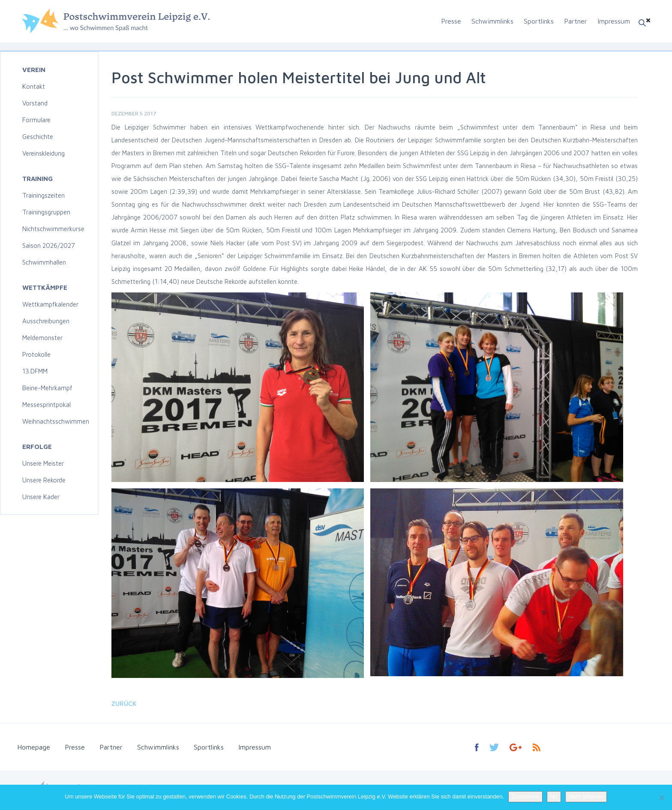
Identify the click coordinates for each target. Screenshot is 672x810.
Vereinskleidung (43, 153)
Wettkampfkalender (50, 304)
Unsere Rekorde (44, 480)
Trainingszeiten (43, 195)
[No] (661, 798)
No (554, 796)
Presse (451, 21)
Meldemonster (42, 338)
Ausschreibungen (46, 321)
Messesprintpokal (46, 405)
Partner (576, 21)
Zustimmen (525, 796)
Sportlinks (539, 21)
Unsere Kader (41, 497)
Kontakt (34, 86)
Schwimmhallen (44, 262)
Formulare (36, 120)
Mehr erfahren (586, 796)
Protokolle (36, 354)
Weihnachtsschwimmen (56, 421)
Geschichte (38, 137)
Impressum (614, 21)
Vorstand (35, 103)
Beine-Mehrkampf (47, 388)
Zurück (124, 703)
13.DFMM (35, 371)
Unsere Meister (43, 463)
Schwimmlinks (492, 21)
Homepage (34, 747)
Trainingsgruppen (46, 212)
